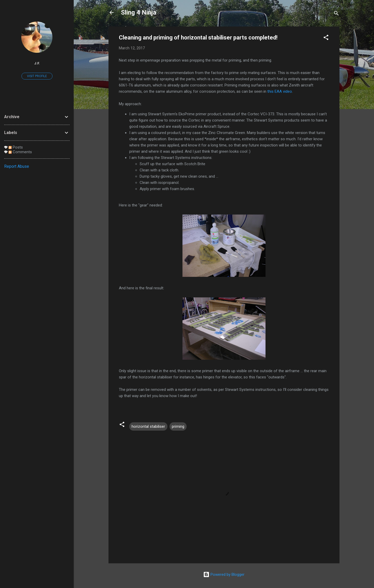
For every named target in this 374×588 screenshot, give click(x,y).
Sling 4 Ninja (139, 12)
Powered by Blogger (224, 574)
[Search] (336, 14)
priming (178, 426)
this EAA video (280, 91)
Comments (20, 152)
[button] (326, 38)
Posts (16, 147)
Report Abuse (17, 166)
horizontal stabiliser (148, 426)
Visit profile (37, 76)
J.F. (37, 63)
